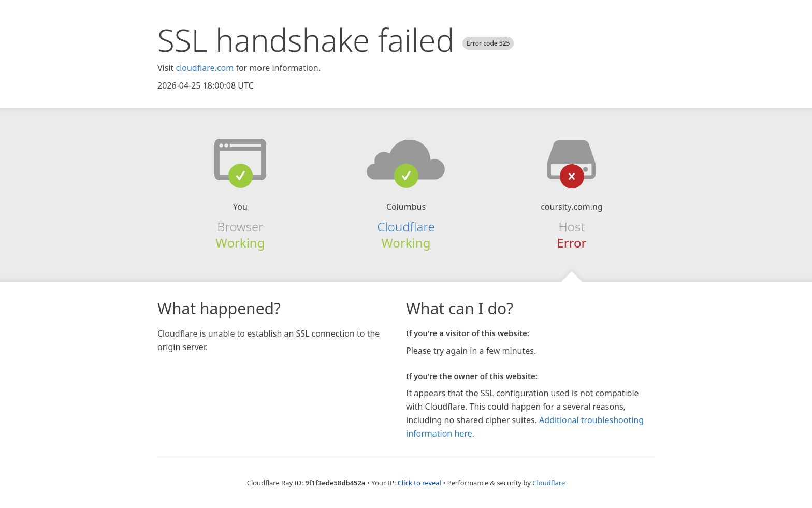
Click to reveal (419, 483)
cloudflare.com (205, 68)
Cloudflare (406, 227)
